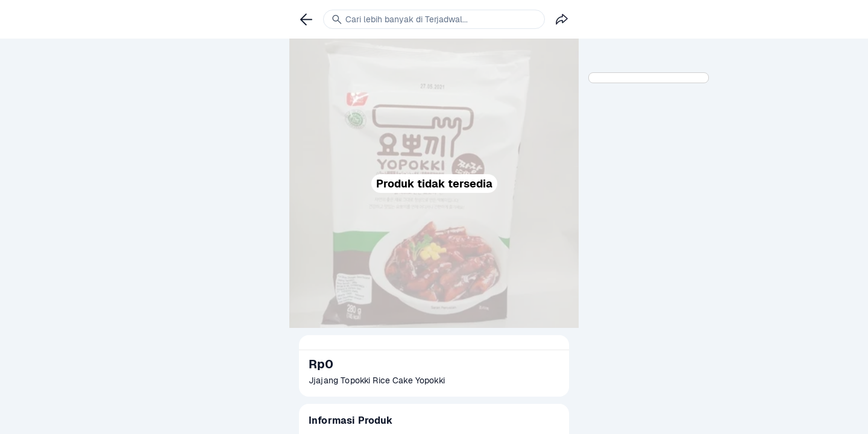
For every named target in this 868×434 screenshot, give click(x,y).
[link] (306, 19)
